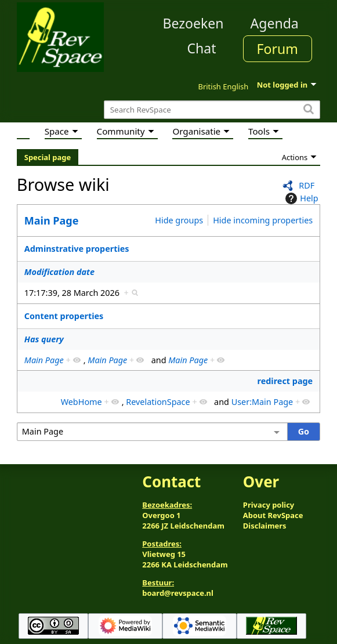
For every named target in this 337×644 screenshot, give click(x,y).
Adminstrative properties (77, 249)
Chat (201, 48)
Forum (278, 49)
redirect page (285, 381)
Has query (44, 339)
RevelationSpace (158, 402)
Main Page (52, 220)
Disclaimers (265, 526)
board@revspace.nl (178, 593)
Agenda (275, 23)
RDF (307, 185)
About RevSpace (273, 515)
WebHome (81, 402)
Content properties (64, 316)
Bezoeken (193, 23)
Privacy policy (269, 505)
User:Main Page (262, 402)
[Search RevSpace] (212, 110)
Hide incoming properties (263, 220)
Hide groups (179, 220)
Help (300, 198)
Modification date (59, 272)
